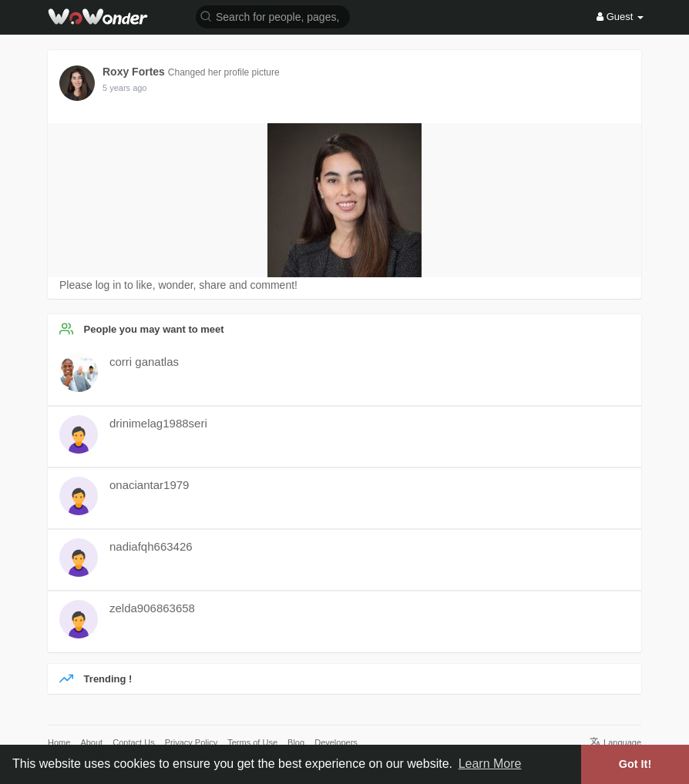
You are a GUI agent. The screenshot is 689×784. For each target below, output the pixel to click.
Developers (336, 742)
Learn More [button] (490, 764)
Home (59, 742)
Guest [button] (620, 17)
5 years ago (124, 88)
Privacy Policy (191, 742)
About (91, 742)
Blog (296, 742)
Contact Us (133, 742)
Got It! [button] (635, 764)
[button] (273, 16)
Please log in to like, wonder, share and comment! (178, 285)
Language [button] (615, 742)
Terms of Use (252, 742)
